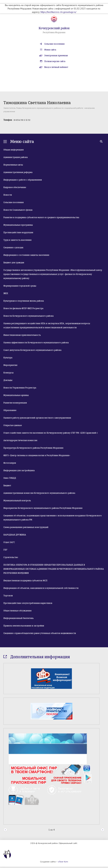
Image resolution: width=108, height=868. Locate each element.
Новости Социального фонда (18, 210)
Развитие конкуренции (15, 403)
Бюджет (7, 486)
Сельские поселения (54, 44)
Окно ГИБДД (10, 478)
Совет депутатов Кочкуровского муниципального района (32, 350)
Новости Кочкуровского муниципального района (28, 316)
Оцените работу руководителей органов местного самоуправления (37, 418)
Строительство (11, 557)
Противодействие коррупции (18, 233)
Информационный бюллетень (18, 618)
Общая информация (14, 150)
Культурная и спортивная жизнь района (24, 301)
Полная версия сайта (55, 61)
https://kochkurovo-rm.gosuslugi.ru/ (58, 12)
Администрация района (16, 157)
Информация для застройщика (19, 471)
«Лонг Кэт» (63, 862)
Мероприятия (10, 365)
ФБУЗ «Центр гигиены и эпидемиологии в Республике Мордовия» (37, 455)
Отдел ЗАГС (9, 542)
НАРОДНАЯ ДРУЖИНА (15, 535)
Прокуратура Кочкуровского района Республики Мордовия (33, 448)
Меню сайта (50, 50)
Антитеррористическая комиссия (20, 440)
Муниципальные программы (18, 225)
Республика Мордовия (54, 32)
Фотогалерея (10, 463)
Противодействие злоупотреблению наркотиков (28, 603)
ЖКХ (6, 293)
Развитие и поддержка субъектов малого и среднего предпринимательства (41, 217)
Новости (8, 195)
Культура (8, 358)
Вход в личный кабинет (56, 67)
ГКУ (5, 550)
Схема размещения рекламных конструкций (26, 527)
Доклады (8, 380)
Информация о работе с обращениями (23, 180)
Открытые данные (13, 425)
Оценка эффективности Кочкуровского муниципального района (36, 343)
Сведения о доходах (13, 248)
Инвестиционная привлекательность (22, 335)
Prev (5, 830)
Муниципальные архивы (16, 395)
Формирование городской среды (20, 286)
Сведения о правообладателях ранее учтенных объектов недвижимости (40, 633)
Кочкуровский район (54, 28)
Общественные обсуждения (17, 611)
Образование (10, 410)
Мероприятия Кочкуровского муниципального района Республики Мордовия (43, 508)
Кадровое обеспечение (15, 187)
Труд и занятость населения (17, 240)
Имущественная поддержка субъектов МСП (25, 581)
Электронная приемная (56, 56)
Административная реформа (18, 172)
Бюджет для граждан (14, 263)
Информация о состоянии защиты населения (26, 255)
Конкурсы (9, 373)
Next (103, 830)
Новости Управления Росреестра (20, 388)
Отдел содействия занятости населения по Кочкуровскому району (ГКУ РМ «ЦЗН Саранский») (51, 433)
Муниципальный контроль (17, 501)
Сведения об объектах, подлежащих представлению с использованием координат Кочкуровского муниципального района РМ (53, 518)
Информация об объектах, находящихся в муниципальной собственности (41, 588)
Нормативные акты (13, 165)
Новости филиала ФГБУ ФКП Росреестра (23, 308)
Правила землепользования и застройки (24, 626)
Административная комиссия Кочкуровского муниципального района (39, 493)
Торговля (8, 596)
